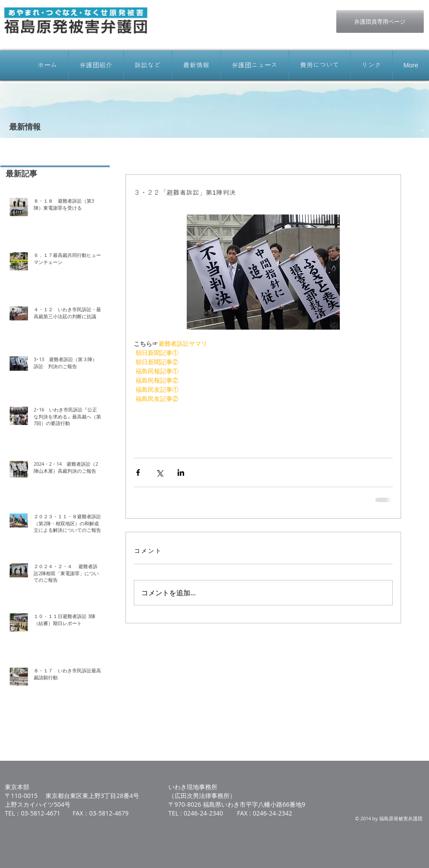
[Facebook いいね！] (265, 14)
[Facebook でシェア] (138, 473)
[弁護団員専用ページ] (380, 21)
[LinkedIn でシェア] (181, 473)
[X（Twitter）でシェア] (159, 473)
